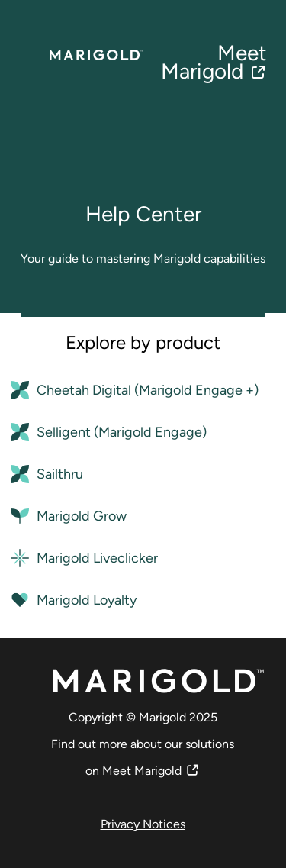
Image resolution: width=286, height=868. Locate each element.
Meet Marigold (214, 62)
